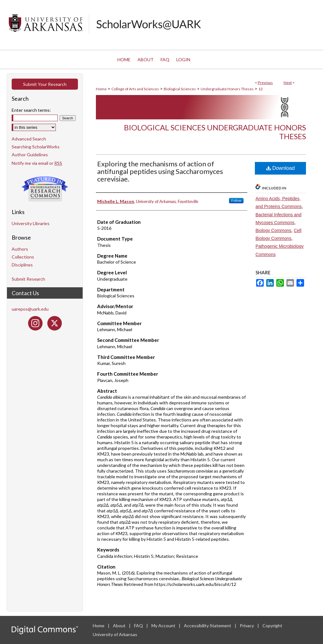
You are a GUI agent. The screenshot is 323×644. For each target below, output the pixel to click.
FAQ (139, 626)
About (120, 626)
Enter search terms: (31, 110)
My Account (164, 626)
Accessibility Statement (208, 626)
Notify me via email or (37, 163)
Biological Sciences (180, 89)
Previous (265, 83)
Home (101, 89)
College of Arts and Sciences (135, 89)
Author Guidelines (30, 155)
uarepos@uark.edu (30, 309)
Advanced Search (29, 139)
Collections (23, 257)
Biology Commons (273, 230)
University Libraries (31, 223)
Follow (236, 200)
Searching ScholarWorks (36, 147)
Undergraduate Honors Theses (227, 89)
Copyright (272, 626)
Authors (20, 249)
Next (288, 83)
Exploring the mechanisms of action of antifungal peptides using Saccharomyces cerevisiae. (160, 171)
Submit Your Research (45, 84)
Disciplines (22, 265)
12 (261, 89)
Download (281, 168)
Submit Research (28, 279)
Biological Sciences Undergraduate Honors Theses (215, 132)
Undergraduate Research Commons (45, 189)
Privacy (247, 626)
